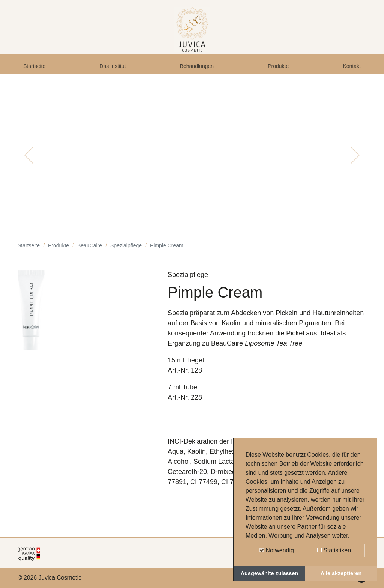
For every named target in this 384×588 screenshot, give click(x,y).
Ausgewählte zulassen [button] (270, 573)
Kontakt (349, 72)
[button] (29, 165)
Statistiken (334, 550)
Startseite (37, 72)
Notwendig (277, 550)
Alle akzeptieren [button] (341, 573)
